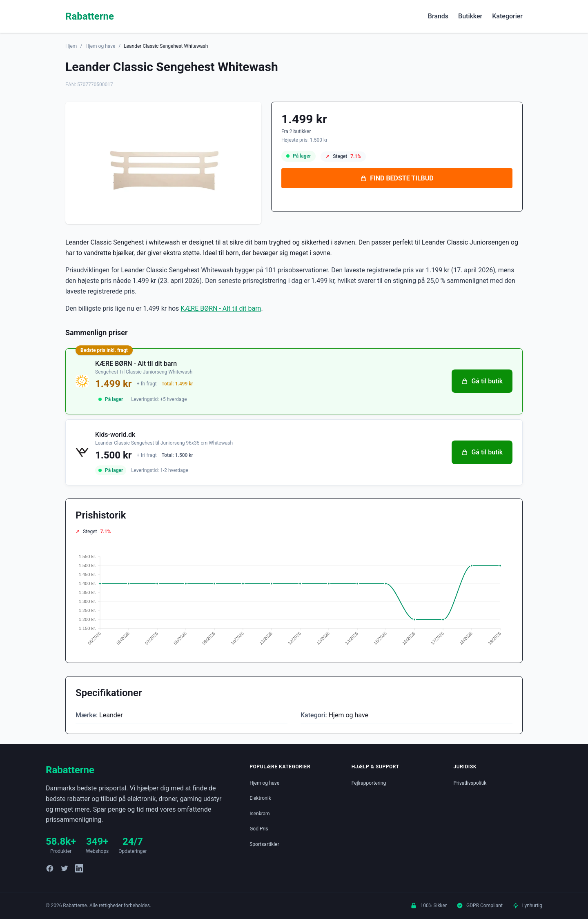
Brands (438, 16)
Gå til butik (482, 381)
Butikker (470, 16)
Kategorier (507, 16)
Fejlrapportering (369, 783)
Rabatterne (90, 16)
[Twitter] (65, 868)
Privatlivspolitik (470, 783)
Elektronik (260, 798)
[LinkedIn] (79, 868)
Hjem (71, 46)
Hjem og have (100, 46)
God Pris (259, 829)
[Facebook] (50, 868)
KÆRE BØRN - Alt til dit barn (221, 308)
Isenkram (259, 814)
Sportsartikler (264, 844)
